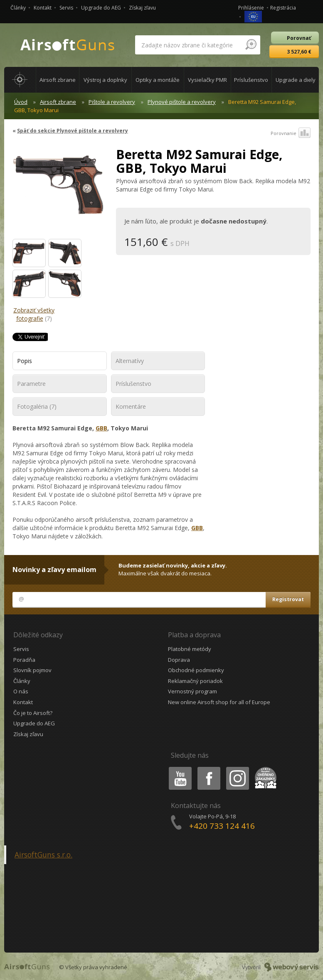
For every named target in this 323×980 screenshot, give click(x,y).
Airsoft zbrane (58, 102)
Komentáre (131, 406)
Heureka (264, 768)
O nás (21, 691)
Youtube (178, 768)
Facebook (208, 768)
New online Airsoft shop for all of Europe (219, 702)
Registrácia (283, 8)
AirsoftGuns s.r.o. (43, 855)
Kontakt (43, 8)
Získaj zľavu (142, 8)
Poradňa (24, 660)
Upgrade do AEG (101, 8)
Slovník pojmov (32, 670)
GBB (101, 428)
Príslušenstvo (133, 384)
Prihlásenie (251, 8)
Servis (66, 8)
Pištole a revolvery (112, 102)
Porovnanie (291, 133)
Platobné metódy (190, 649)
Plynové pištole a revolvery (182, 102)
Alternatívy (130, 361)
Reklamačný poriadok (195, 681)
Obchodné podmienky (196, 670)
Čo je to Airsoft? (33, 713)
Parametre (31, 384)
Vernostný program (192, 691)
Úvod (21, 102)
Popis (25, 361)
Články (18, 8)
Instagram (237, 768)
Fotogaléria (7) (37, 406)
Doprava (179, 660)
